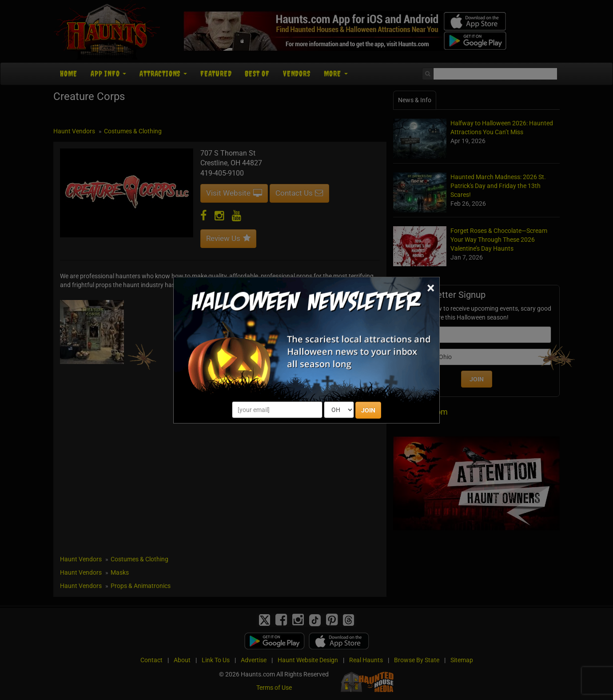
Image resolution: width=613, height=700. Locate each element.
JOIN (368, 410)
